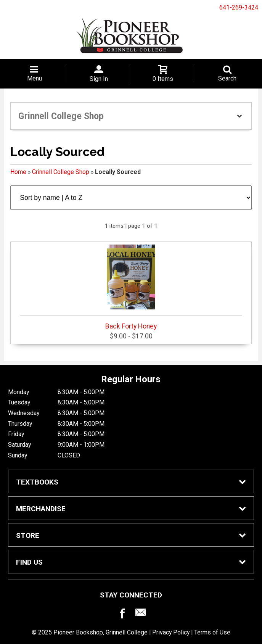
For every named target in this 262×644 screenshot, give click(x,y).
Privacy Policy (171, 632)
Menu (35, 78)
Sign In (99, 79)
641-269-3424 (239, 7)
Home (18, 172)
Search (227, 78)
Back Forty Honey (131, 287)
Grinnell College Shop (61, 172)
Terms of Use (212, 632)
